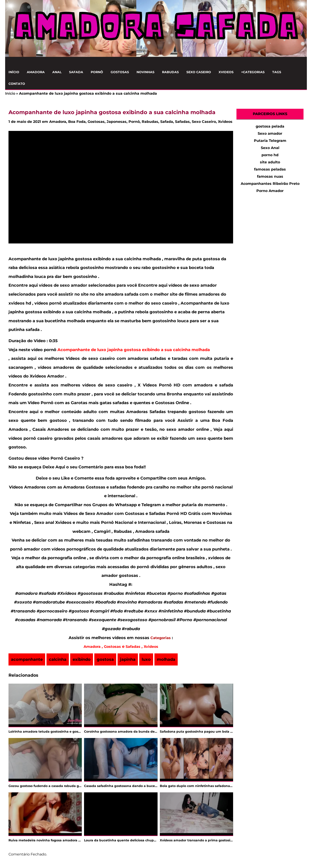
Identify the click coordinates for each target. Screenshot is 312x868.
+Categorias (253, 72)
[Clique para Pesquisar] (301, 62)
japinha (128, 659)
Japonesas (117, 122)
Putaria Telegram (270, 141)
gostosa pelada (270, 126)
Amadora (36, 72)
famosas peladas (270, 169)
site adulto (270, 162)
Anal (57, 72)
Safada (76, 72)
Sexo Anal (270, 148)
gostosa (105, 659)
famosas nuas (270, 176)
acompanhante (27, 659)
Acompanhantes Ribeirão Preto (270, 184)
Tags (277, 72)
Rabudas (170, 72)
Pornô (97, 72)
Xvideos (226, 72)
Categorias (161, 638)
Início (14, 72)
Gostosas (120, 72)
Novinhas (145, 72)
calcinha (58, 659)
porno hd (270, 155)
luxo (146, 659)
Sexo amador (270, 133)
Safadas (182, 122)
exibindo (82, 659)
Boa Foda (77, 122)
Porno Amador (270, 191)
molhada (166, 659)
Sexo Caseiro (199, 72)
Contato (17, 84)
